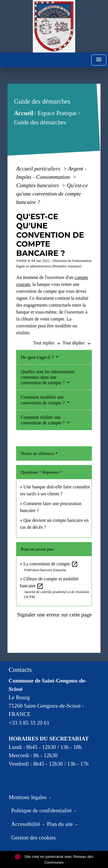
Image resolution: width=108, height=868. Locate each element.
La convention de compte (51, 564)
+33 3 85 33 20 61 (29, 723)
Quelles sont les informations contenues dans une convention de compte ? (48, 377)
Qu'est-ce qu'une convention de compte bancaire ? (52, 194)
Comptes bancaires (38, 185)
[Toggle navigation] (99, 60)
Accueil (24, 113)
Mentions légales (28, 797)
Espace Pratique (57, 113)
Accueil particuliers (39, 169)
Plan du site (60, 824)
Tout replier (48, 343)
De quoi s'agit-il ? (38, 357)
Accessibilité (26, 824)
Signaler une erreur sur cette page (54, 615)
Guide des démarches (40, 122)
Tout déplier (77, 343)
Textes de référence (37, 453)
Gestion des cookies (34, 838)
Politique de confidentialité (41, 810)
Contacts (20, 670)
